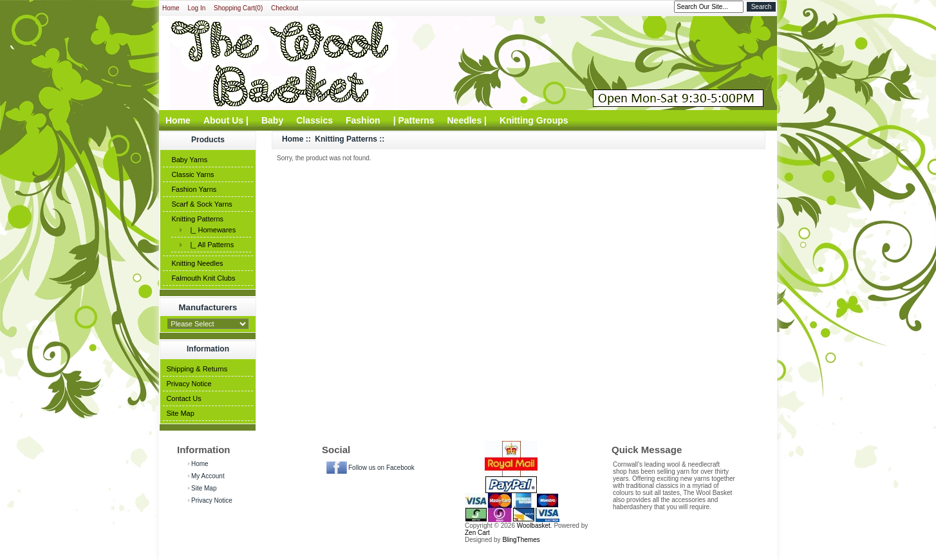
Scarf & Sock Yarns (201, 204)
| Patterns (414, 120)
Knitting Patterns (197, 219)
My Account (208, 476)
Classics (314, 120)
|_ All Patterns (210, 245)
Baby (272, 120)
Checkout (285, 8)
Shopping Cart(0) (238, 8)
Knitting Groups (534, 120)
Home (171, 8)
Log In (196, 8)
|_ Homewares (211, 230)
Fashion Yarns (194, 189)
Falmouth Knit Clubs (203, 278)
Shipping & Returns (197, 369)
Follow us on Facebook (381, 468)
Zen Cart (477, 533)
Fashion (363, 120)
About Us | (226, 120)
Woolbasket (534, 526)
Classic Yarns (192, 174)
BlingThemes (521, 540)
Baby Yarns (189, 160)
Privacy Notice (189, 384)
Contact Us (183, 398)
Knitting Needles (197, 263)
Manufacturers (208, 307)
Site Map (180, 413)
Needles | (467, 120)
